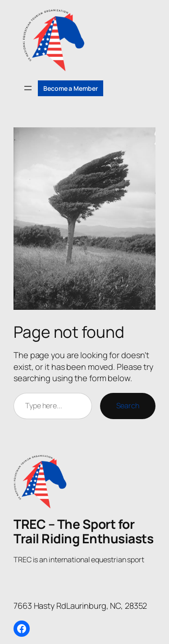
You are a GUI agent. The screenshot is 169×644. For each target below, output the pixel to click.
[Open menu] (28, 88)
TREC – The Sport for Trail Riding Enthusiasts (83, 531)
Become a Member (71, 88)
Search (128, 406)
